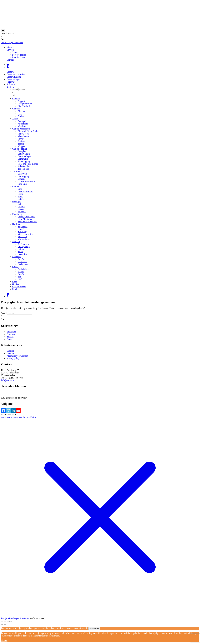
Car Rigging (23, 176)
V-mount (22, 211)
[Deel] (8, 622)
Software (11, 84)
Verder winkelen (37, 618)
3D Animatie (23, 244)
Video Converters (26, 234)
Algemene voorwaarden (17, 356)
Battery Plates (24, 154)
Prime (20, 194)
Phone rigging (24, 161)
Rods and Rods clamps (28, 164)
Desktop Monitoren (26, 216)
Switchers (17, 257)
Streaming (22, 231)
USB (20, 279)
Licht (15, 282)
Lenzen (15, 186)
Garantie (10, 353)
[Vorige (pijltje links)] (2, 624)
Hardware (11, 82)
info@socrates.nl (9, 380)
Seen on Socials (19, 287)
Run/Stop (22, 274)
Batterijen (17, 201)
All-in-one (22, 262)
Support (16, 52)
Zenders (16, 289)
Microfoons (23, 124)
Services (10, 50)
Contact (10, 60)
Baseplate (22, 151)
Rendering (22, 254)
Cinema (21, 111)
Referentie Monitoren (27, 221)
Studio (21, 116)
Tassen (21, 144)
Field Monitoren (25, 219)
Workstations (24, 239)
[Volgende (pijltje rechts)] (5, 624)
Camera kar (23, 159)
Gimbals (22, 179)
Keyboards (23, 226)
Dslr (20, 204)
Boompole (22, 121)
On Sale (16, 284)
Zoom (20, 196)
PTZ (20, 114)
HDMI (21, 272)
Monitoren (17, 214)
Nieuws (10, 47)
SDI (20, 277)
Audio (15, 119)
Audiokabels (23, 269)
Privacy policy (13, 358)
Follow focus (24, 134)
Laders (21, 209)
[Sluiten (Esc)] (11, 622)
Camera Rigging (14, 77)
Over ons (11, 334)
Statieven (22, 141)
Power (21, 139)
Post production (19, 55)
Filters (21, 199)
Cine (20, 189)
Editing (21, 249)
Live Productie (19, 57)
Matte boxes (23, 136)
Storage (21, 229)
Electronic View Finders (29, 131)
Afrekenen (25, 618)
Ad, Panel (22, 259)
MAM (21, 252)
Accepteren (94, 628)
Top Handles (23, 169)
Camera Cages (13, 79)
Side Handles (24, 166)
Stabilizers (17, 171)
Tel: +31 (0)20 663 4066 (12, 43)
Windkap (22, 126)
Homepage (11, 332)
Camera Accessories (16, 74)
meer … (10, 87)
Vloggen (22, 146)
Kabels (15, 267)
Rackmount (23, 264)
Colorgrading (24, 247)
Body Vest (22, 174)
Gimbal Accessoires (27, 181)
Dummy (21, 206)
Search (4, 33)
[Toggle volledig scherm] (5, 622)
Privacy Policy (29, 417)
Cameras (11, 72)
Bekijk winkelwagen (10, 618)
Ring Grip (22, 184)
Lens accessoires (25, 191)
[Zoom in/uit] (2, 622)
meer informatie (81, 628)
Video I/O (22, 237)
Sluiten (4, 640)
